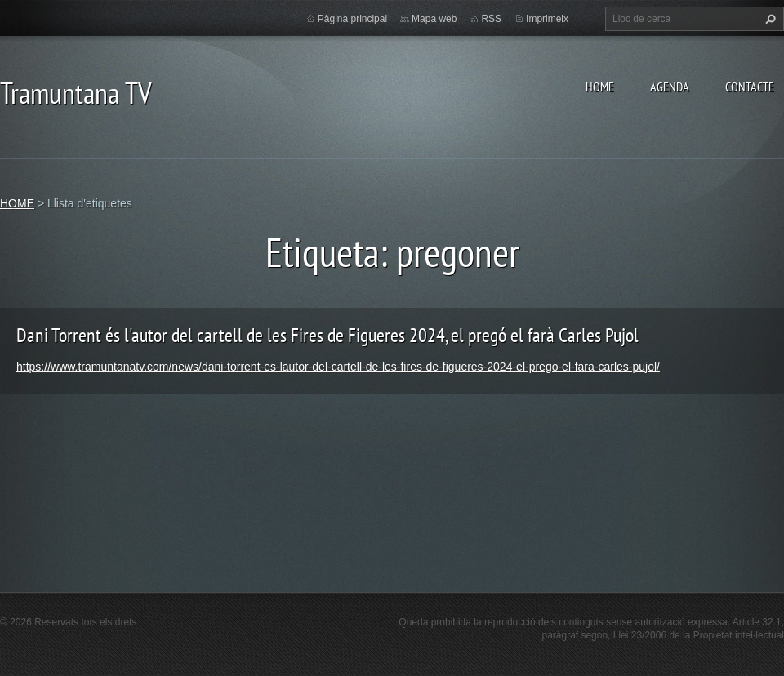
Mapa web (434, 19)
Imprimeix (547, 19)
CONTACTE (750, 87)
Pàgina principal (352, 19)
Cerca (768, 19)
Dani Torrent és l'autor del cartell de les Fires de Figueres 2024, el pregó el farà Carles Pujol (327, 335)
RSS (491, 19)
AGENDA (670, 87)
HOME (600, 87)
